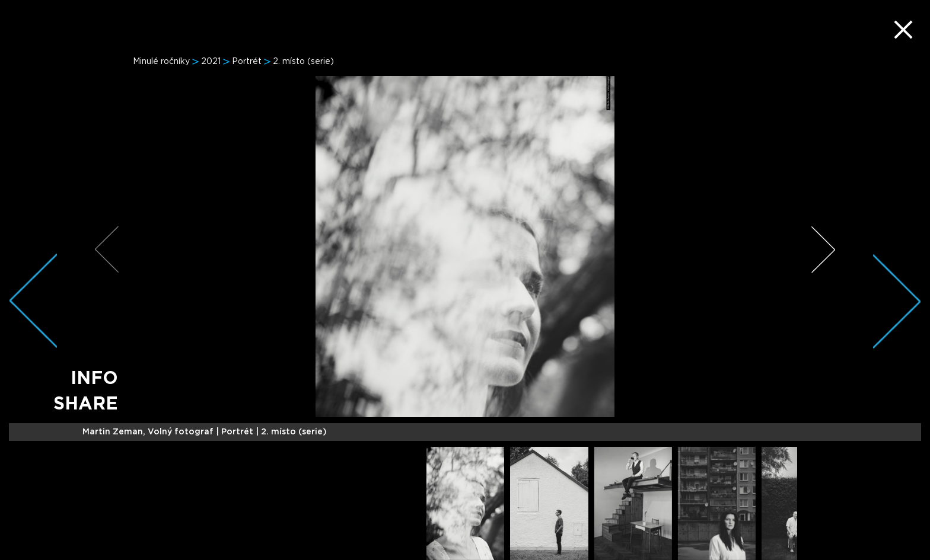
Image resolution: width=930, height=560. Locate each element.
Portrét (247, 62)
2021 (211, 62)
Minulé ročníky (161, 62)
